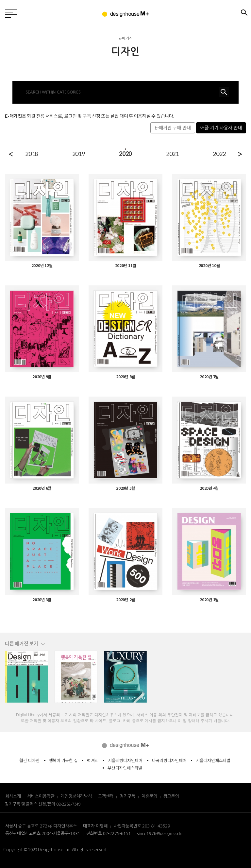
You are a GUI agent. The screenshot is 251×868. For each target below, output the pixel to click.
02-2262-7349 (68, 804)
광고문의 (171, 796)
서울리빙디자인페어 (125, 760)
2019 (79, 154)
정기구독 (127, 796)
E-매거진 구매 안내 (173, 128)
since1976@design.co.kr (160, 834)
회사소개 (13, 796)
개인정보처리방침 (76, 796)
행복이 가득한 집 (63, 760)
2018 (32, 154)
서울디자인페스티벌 (213, 760)
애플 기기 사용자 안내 (221, 128)
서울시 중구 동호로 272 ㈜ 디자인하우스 (41, 826)
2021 (172, 154)
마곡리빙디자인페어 (169, 760)
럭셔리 (93, 760)
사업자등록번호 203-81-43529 (142, 826)
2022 (219, 154)
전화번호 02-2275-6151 (109, 834)
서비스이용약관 (41, 796)
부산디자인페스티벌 (125, 768)
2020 (125, 154)
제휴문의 (149, 796)
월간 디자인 (29, 760)
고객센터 (106, 796)
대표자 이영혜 (95, 826)
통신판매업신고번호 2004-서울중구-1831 (43, 834)
